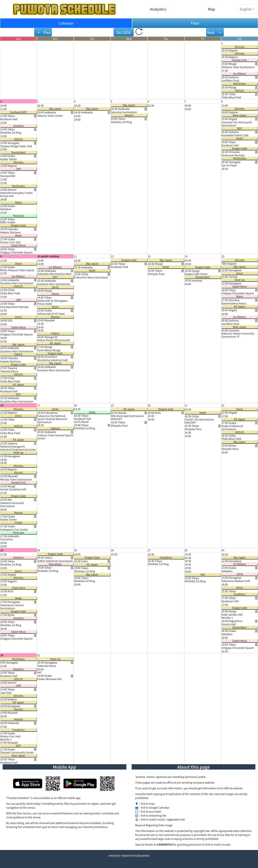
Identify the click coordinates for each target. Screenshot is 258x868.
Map (211, 9)
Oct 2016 (124, 32)
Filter (195, 23)
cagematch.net (176, 819)
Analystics (158, 9)
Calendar (66, 23)
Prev (47, 32)
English (246, 9)
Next (211, 32)
